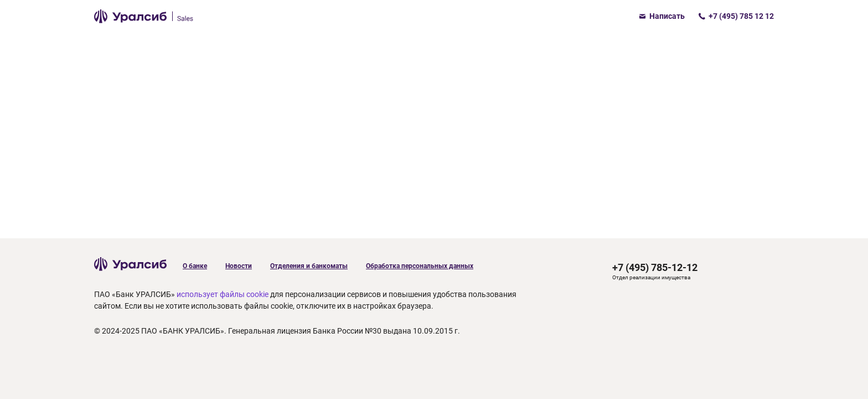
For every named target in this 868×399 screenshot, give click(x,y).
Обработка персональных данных (420, 266)
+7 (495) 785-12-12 (655, 267)
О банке (195, 266)
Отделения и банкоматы (309, 266)
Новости (239, 266)
